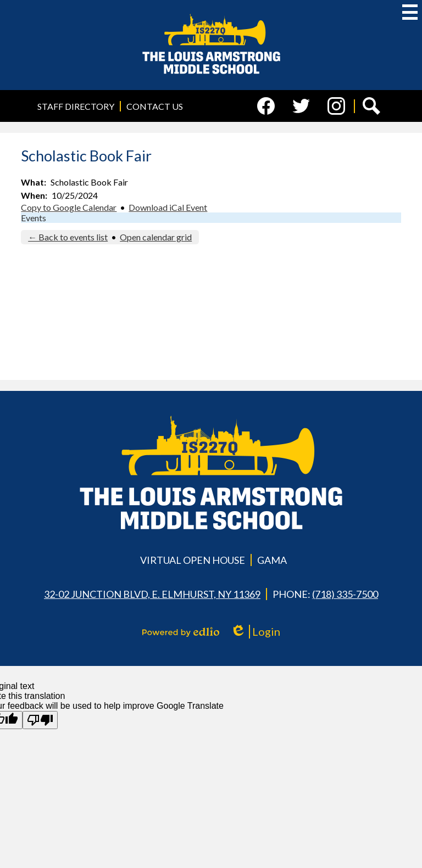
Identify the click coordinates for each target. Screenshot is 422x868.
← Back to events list (68, 237)
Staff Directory (76, 106)
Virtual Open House (193, 560)
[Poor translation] (40, 720)
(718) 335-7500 (345, 594)
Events (34, 218)
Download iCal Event (168, 207)
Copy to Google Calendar (69, 207)
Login (255, 632)
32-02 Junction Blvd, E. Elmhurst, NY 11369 (152, 594)
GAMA (272, 560)
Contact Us (155, 106)
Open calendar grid (156, 237)
